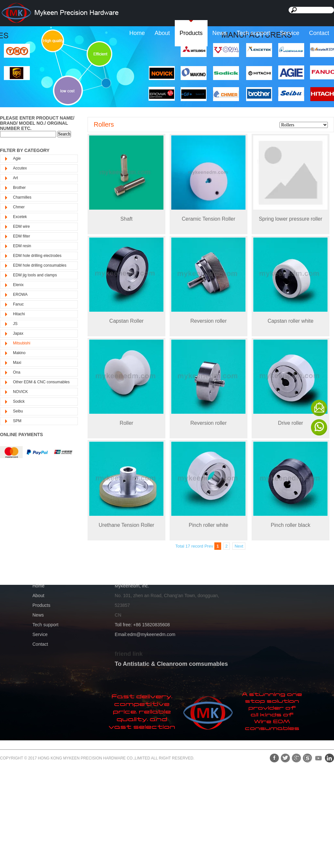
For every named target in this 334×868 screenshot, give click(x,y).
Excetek (20, 217)
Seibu (18, 411)
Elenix (18, 285)
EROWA (20, 295)
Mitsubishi (22, 343)
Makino (19, 353)
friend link (129, 654)
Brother (19, 188)
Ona (17, 372)
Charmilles (22, 197)
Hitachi (19, 314)
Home (137, 33)
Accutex (20, 168)
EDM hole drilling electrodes (37, 256)
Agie (17, 158)
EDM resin (22, 246)
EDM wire (21, 226)
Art (15, 178)
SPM (17, 421)
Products (191, 33)
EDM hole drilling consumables (40, 265)
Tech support (253, 33)
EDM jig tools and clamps (35, 275)
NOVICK (20, 392)
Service (290, 33)
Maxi (17, 363)
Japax (18, 333)
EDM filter (22, 236)
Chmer (19, 207)
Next (239, 546)
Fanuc (18, 304)
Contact (319, 33)
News (220, 33)
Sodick (19, 401)
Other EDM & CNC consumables (41, 382)
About (162, 33)
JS (15, 324)
